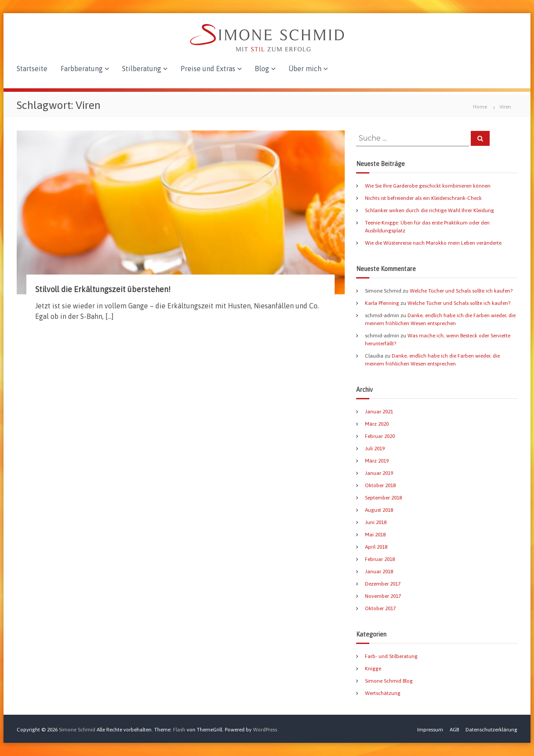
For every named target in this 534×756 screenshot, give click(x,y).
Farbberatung (82, 69)
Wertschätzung (383, 693)
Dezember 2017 (383, 584)
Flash (179, 730)
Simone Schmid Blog (389, 681)
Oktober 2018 (380, 485)
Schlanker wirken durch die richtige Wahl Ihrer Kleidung (429, 210)
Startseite (32, 69)
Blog (262, 69)
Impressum (430, 730)
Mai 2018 (375, 535)
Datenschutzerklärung (491, 730)
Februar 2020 (380, 436)
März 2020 (377, 424)
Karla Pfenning (382, 303)
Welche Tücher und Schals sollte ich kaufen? (461, 291)
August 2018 (379, 510)
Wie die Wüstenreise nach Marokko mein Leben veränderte (433, 243)
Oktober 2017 (380, 608)
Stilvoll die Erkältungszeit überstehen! (103, 289)
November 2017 (383, 596)
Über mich (305, 69)
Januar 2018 (379, 572)
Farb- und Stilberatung (391, 656)
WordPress (265, 730)
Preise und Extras (208, 69)
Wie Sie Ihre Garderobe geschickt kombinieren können (428, 186)
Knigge (373, 669)
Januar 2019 (379, 473)
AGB (454, 730)
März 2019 (377, 461)
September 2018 (383, 498)
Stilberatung (142, 69)
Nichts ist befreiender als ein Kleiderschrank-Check (423, 198)
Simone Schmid (77, 730)
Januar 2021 (379, 412)
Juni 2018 (376, 522)
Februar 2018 (380, 559)
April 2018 (376, 547)
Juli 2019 (375, 449)
